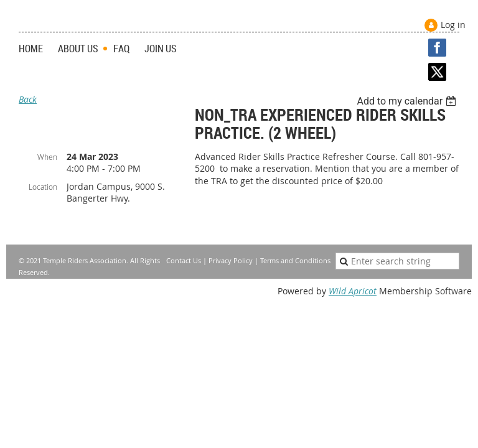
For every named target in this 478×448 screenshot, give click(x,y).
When (47, 157)
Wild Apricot (353, 291)
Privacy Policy (231, 260)
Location (43, 187)
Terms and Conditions (295, 260)
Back (28, 99)
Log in (453, 25)
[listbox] (408, 101)
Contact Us (184, 260)
